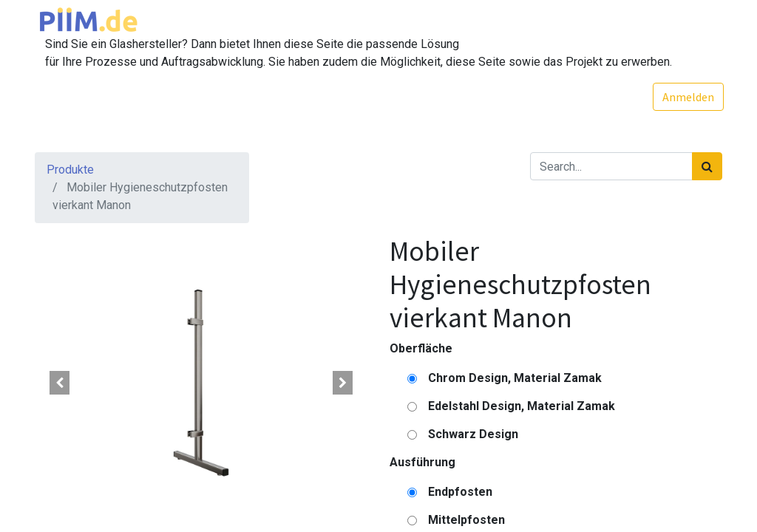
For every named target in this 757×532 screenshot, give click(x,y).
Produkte (70, 170)
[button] (60, 383)
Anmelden (687, 97)
